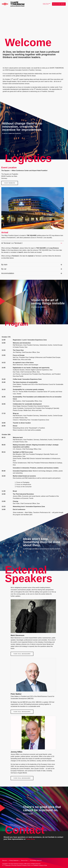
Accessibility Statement (36, 860)
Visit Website (10, 183)
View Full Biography (22, 654)
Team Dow (30, 839)
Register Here (59, 4)
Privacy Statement (14, 860)
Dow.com (5, 860)
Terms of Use (24, 860)
